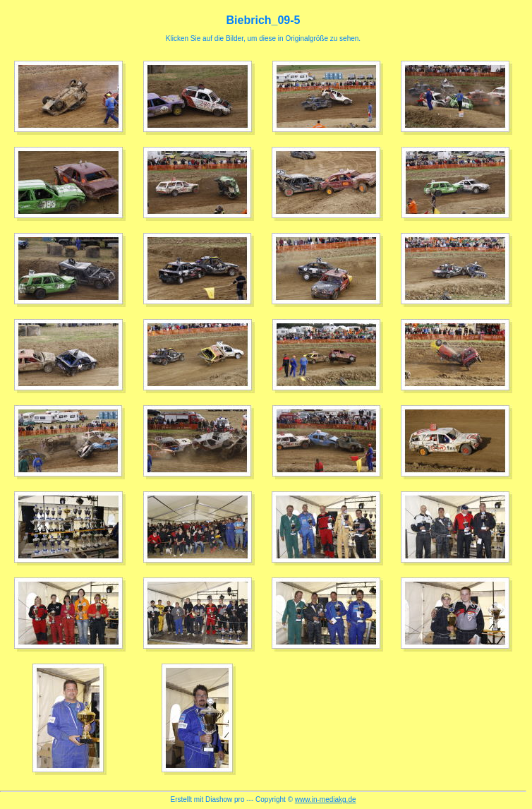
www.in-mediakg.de (326, 799)
